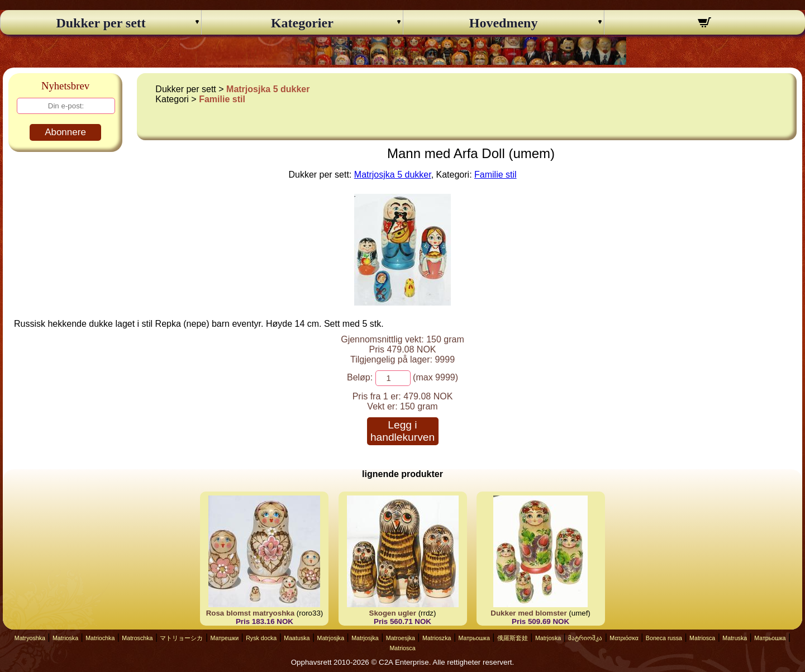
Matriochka (100, 638)
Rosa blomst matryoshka (251, 613)
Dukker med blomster (528, 613)
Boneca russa (664, 638)
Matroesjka (401, 638)
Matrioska (65, 638)
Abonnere (65, 132)
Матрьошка (474, 638)
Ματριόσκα (624, 638)
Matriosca (702, 638)
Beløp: (360, 377)
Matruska (735, 638)
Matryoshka (30, 638)
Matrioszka (437, 638)
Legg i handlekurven (402, 431)
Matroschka (137, 638)
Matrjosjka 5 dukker (268, 89)
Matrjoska (548, 638)
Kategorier (302, 23)
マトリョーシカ (181, 638)
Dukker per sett (101, 23)
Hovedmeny (504, 23)
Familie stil (222, 99)
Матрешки (225, 638)
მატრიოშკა (585, 638)
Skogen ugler (393, 613)
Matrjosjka (331, 638)
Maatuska (297, 638)
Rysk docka (261, 638)
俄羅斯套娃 (513, 638)
